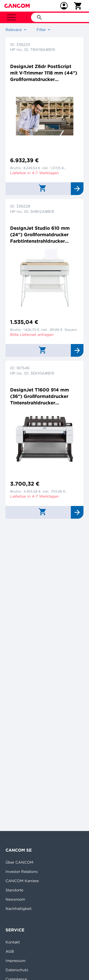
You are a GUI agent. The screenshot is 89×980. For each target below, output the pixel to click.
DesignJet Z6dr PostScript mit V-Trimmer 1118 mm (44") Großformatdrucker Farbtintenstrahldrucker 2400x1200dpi (44, 73)
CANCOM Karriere (22, 881)
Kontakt (13, 942)
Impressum (16, 961)
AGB (10, 951)
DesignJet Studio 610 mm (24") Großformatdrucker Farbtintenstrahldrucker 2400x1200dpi (40, 235)
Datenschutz (17, 970)
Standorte (14, 890)
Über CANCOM (19, 862)
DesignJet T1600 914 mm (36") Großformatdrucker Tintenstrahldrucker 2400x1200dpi (40, 396)
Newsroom (15, 899)
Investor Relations (22, 871)
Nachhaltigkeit (19, 909)
